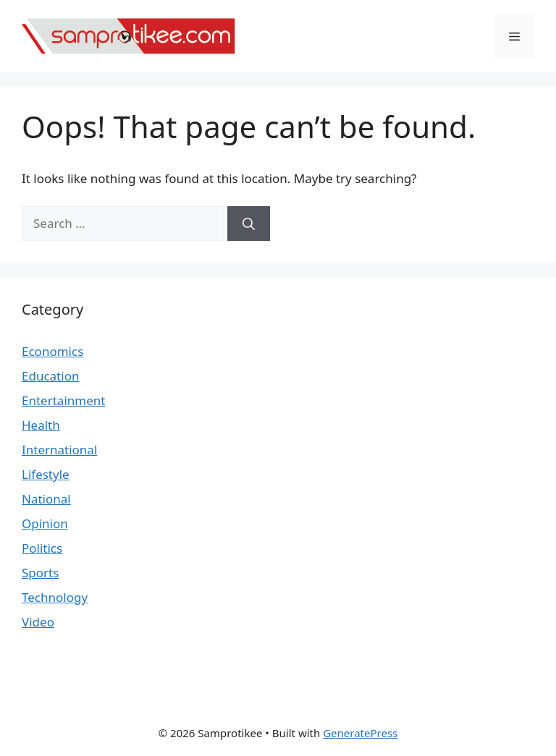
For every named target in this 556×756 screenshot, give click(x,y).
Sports (40, 573)
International (59, 450)
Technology (55, 597)
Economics (52, 351)
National (46, 499)
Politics (42, 548)
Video (38, 622)
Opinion (45, 523)
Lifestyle (46, 474)
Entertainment (63, 400)
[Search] (249, 224)
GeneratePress (360, 733)
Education (50, 376)
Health (41, 425)
